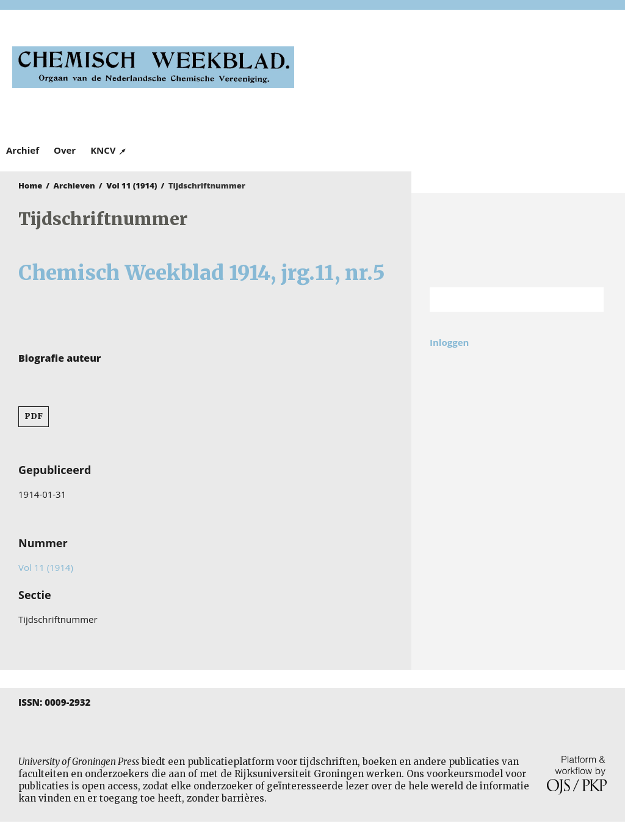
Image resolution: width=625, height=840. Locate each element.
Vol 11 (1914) (132, 185)
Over (65, 150)
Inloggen (449, 342)
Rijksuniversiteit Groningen (518, 240)
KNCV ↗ (109, 150)
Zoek (588, 300)
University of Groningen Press (466, 74)
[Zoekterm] (501, 300)
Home (30, 185)
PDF (34, 416)
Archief (23, 150)
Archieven (74, 185)
